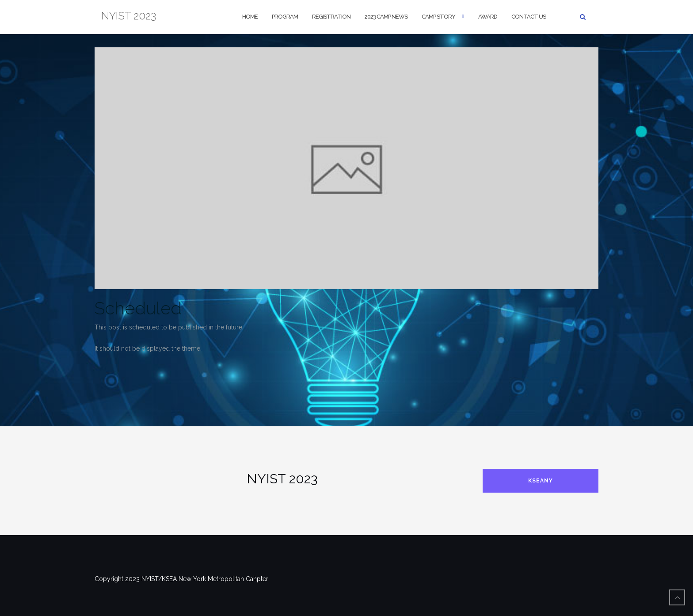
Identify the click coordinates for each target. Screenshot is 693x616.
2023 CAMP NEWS (386, 17)
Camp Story (438, 17)
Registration (331, 17)
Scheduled (138, 308)
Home (250, 17)
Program (285, 17)
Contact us (529, 17)
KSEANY (541, 481)
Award (488, 17)
